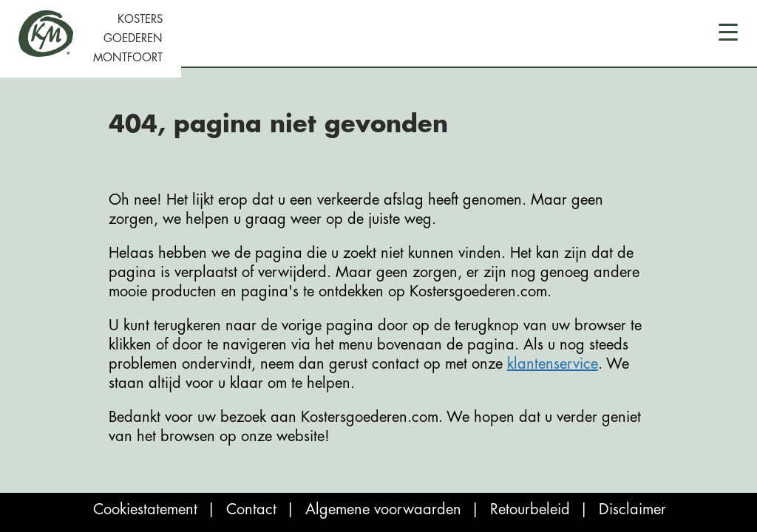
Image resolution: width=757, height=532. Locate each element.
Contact (251, 509)
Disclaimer (632, 509)
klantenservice (553, 364)
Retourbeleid (530, 509)
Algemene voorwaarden (383, 509)
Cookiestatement (145, 509)
